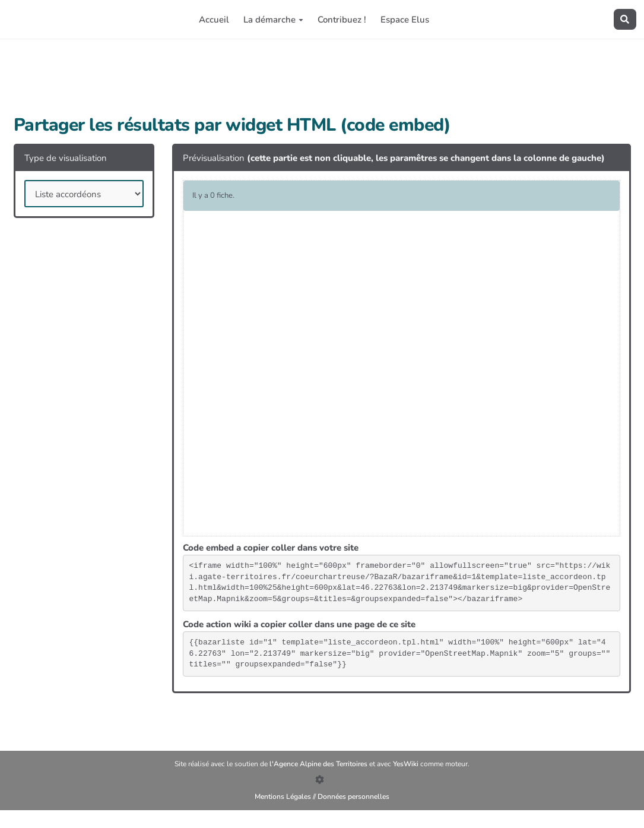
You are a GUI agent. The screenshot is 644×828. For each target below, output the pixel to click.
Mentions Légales (283, 797)
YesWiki (407, 764)
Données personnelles (353, 797)
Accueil (214, 20)
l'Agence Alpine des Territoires (319, 764)
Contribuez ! (342, 20)
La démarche (273, 20)
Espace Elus (405, 20)
